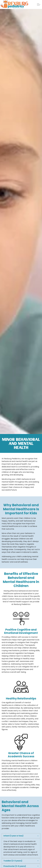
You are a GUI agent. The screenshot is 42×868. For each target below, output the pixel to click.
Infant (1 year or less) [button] (13, 836)
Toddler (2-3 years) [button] (13, 861)
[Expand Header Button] (39, 4)
